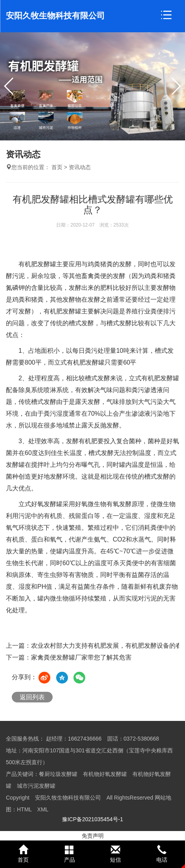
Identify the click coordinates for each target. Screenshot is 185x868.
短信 (116, 854)
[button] (176, 86)
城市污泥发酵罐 (36, 786)
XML (43, 809)
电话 (162, 854)
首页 (57, 167)
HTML (24, 809)
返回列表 (32, 697)
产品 (70, 854)
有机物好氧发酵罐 (105, 774)
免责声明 (93, 836)
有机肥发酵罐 (62, 311)
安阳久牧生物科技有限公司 (55, 16)
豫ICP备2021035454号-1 (93, 819)
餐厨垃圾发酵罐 (58, 774)
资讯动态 (80, 167)
